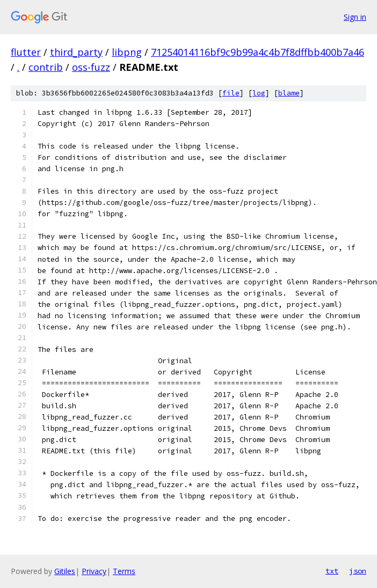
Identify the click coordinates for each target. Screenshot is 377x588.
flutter (26, 52)
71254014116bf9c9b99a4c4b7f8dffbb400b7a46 (258, 52)
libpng (127, 52)
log (259, 93)
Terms (124, 571)
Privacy (94, 571)
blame (289, 93)
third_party (76, 52)
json (358, 571)
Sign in (355, 17)
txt (332, 571)
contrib (46, 67)
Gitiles (65, 571)
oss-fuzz (91, 67)
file (231, 93)
